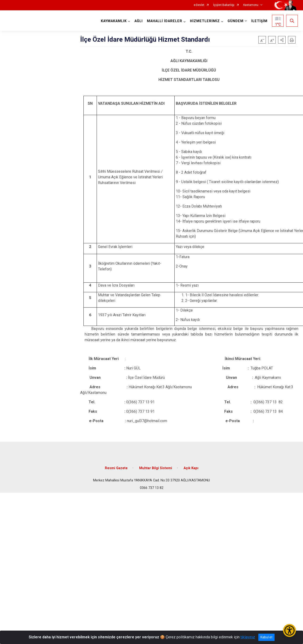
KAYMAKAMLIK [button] (114, 21)
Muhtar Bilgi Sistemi (156, 468)
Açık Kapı (191, 468)
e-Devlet (199, 5)
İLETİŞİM (259, 21)
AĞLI (139, 21)
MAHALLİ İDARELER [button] (165, 21)
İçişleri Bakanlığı (224, 5)
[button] (282, 40)
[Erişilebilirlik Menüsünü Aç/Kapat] (289, 630)
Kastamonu (251, 5)
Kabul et (266, 637)
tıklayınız (248, 637)
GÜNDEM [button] (236, 21)
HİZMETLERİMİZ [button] (205, 21)
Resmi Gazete (116, 468)
